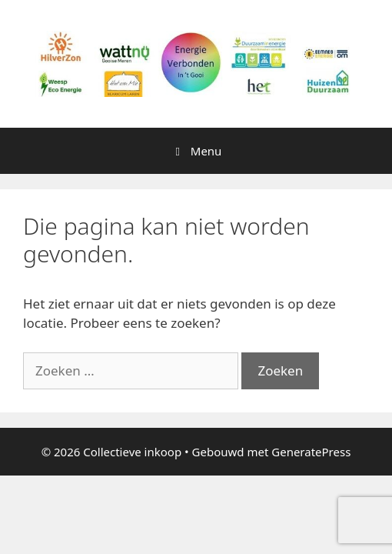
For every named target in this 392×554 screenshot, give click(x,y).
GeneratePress (311, 452)
